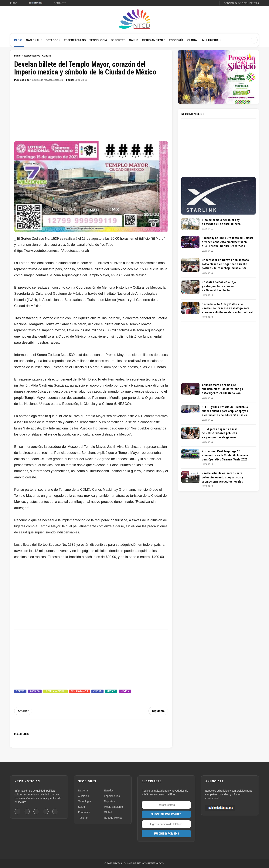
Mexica (125, 691)
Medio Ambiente (154, 40)
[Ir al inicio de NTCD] (134, 19)
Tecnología (98, 40)
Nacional (33, 40)
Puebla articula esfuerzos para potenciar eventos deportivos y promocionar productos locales (222, 477)
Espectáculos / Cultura (38, 56)
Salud (134, 40)
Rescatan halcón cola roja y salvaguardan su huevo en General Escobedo (219, 286)
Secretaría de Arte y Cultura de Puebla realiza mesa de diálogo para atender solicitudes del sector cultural (227, 308)
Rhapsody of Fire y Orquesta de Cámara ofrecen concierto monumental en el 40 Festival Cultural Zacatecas (228, 242)
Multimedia (211, 40)
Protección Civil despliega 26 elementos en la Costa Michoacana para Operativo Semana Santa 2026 (225, 455)
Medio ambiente (114, 807)
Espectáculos (75, 40)
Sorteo (20, 691)
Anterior (23, 711)
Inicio (14, 3)
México (111, 691)
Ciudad (97, 691)
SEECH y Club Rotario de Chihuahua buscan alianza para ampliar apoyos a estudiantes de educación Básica (225, 411)
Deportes (118, 40)
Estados (52, 40)
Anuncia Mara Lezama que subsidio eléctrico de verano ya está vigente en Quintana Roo (222, 389)
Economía (176, 40)
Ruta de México (113, 818)
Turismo (83, 818)
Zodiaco (35, 691)
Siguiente (159, 711)
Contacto (60, 3)
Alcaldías (84, 796)
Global (193, 40)
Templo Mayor (80, 691)
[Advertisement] (91, 113)
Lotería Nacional (55, 691)
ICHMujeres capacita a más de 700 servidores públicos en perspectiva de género (220, 433)
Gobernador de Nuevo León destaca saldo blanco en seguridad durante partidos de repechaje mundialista (225, 264)
